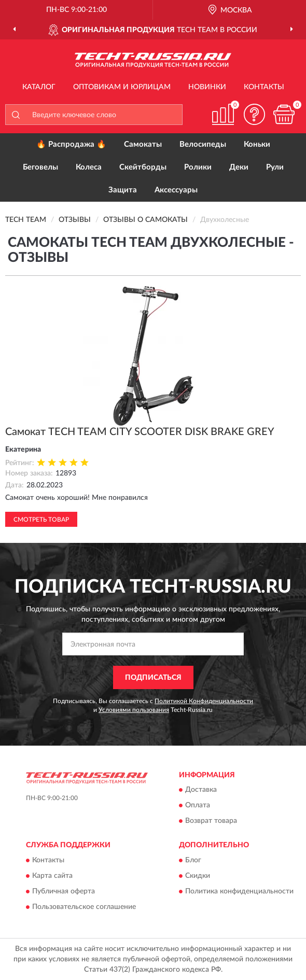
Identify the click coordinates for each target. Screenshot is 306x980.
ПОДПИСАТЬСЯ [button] (153, 678)
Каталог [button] (39, 87)
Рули (275, 167)
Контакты (264, 87)
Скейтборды (143, 167)
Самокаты (143, 144)
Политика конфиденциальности (239, 891)
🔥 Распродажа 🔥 (71, 144)
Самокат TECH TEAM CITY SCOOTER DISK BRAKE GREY (140, 432)
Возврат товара (211, 821)
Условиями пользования (134, 710)
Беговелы (40, 167)
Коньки (257, 144)
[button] (254, 114)
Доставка (201, 790)
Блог (193, 860)
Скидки (198, 876)
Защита (123, 190)
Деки (239, 167)
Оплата (198, 806)
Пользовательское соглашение (84, 907)
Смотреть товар (41, 520)
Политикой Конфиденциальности (204, 701)
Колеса (89, 167)
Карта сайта (52, 876)
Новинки (207, 87)
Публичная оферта (64, 891)
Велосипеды (203, 144)
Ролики (198, 167)
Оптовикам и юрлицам (122, 87)
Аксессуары (176, 190)
